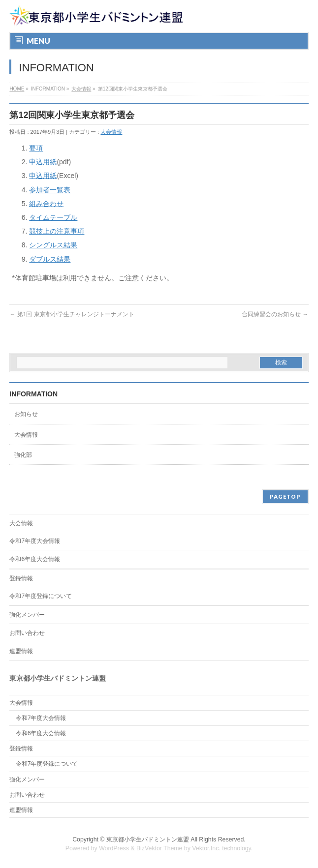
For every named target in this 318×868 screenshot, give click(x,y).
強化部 (23, 455)
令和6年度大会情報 (35, 559)
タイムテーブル (53, 217)
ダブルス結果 (50, 259)
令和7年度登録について (41, 596)
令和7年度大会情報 (35, 541)
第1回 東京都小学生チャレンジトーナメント (72, 314)
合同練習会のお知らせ (275, 314)
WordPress (114, 848)
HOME (17, 89)
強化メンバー (27, 615)
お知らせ (26, 414)
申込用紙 (43, 162)
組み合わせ (46, 204)
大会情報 (81, 89)
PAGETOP (285, 496)
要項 (36, 148)
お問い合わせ (27, 633)
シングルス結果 (53, 245)
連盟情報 (21, 651)
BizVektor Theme (159, 848)
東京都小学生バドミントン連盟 (148, 839)
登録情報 (21, 578)
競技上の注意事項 (57, 231)
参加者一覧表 (50, 190)
